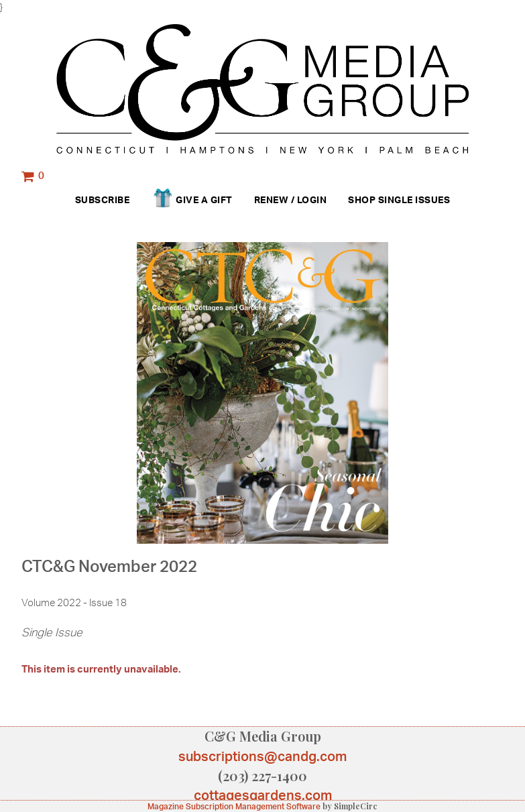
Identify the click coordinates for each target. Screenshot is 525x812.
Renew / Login (291, 199)
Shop (362, 199)
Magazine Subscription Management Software (234, 806)
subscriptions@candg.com (262, 756)
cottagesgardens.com (263, 795)
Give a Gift (191, 200)
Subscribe (103, 199)
